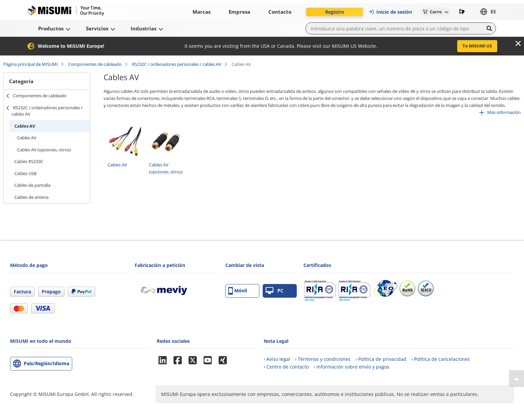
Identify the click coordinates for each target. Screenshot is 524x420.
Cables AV (25, 126)
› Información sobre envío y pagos (352, 367)
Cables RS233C (29, 161)
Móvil (238, 291)
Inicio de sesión (390, 12)
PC (275, 291)
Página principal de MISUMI (31, 64)
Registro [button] (335, 12)
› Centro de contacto (286, 367)
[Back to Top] (516, 379)
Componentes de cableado (95, 64)
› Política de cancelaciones (441, 359)
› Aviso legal (277, 359)
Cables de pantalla (32, 185)
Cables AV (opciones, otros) (44, 150)
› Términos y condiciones (323, 359)
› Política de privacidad (381, 359)
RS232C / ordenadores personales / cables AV (177, 64)
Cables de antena (31, 197)
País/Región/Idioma (46, 363)
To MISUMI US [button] (477, 46)
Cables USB (25, 173)
